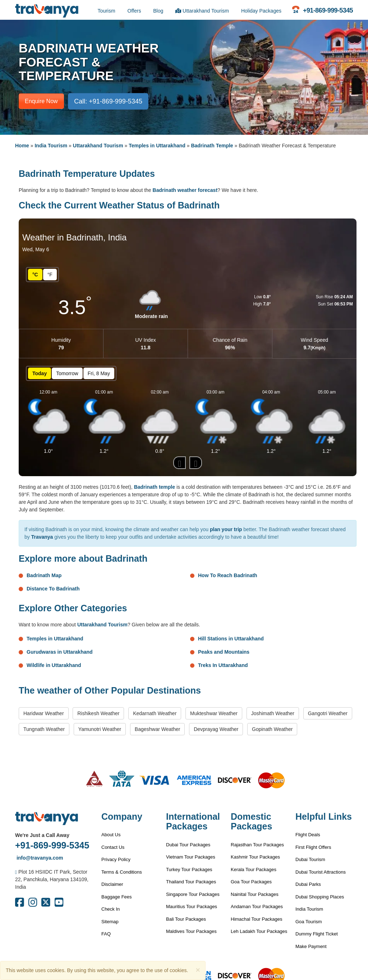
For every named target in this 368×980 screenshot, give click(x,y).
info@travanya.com (39, 858)
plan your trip (226, 529)
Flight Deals (308, 835)
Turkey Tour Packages (189, 869)
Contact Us (113, 847)
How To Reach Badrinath (228, 575)
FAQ (106, 934)
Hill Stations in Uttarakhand (231, 639)
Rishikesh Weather (98, 713)
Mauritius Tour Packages (192, 907)
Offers (134, 11)
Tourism (107, 11)
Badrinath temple (155, 487)
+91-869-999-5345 (52, 845)
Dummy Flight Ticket (317, 934)
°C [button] (35, 275)
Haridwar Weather (44, 713)
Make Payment (311, 946)
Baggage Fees (117, 897)
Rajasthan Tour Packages (257, 845)
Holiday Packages (261, 11)
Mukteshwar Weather (214, 713)
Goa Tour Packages (251, 882)
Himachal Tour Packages (257, 919)
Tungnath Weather (44, 729)
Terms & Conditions (122, 872)
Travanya (42, 537)
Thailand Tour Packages (191, 882)
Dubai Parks (308, 884)
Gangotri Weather (328, 713)
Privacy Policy (116, 859)
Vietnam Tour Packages (191, 857)
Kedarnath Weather (155, 713)
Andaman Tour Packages (257, 907)
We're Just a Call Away (42, 835)
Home (22, 146)
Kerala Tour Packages (254, 869)
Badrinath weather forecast (185, 190)
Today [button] (40, 373)
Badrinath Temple (212, 146)
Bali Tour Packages (186, 919)
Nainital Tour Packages (255, 894)
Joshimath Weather (273, 713)
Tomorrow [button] (67, 373)
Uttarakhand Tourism (202, 11)
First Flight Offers (313, 847)
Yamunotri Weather (100, 729)
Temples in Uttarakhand (157, 146)
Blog (158, 11)
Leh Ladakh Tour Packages (259, 931)
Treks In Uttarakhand (223, 665)
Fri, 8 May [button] (99, 373)
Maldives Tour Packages (191, 931)
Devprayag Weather (216, 729)
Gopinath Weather (272, 729)
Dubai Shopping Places (320, 897)
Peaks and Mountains (224, 652)
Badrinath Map (44, 575)
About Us (111, 835)
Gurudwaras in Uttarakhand (60, 652)
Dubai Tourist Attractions (321, 872)
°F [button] (50, 275)
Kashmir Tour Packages (255, 857)
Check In (111, 909)
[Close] (198, 970)
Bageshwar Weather (158, 729)
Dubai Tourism (310, 859)
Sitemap (110, 922)
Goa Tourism (309, 922)
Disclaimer (112, 884)
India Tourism (51, 146)
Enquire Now (41, 101)
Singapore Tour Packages (193, 894)
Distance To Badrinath (53, 589)
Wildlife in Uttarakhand (54, 665)
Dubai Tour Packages (188, 845)
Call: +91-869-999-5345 (108, 101)
